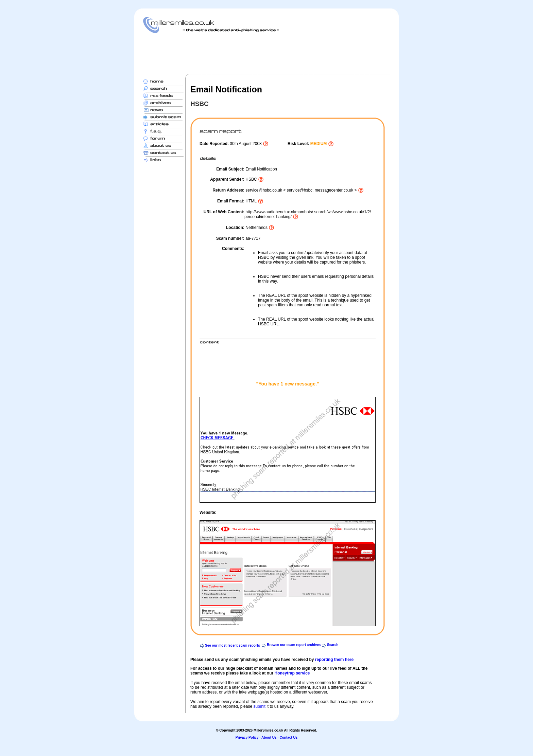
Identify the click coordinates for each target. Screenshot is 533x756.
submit (259, 706)
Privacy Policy (247, 737)
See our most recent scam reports (233, 645)
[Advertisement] (266, 53)
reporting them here (334, 660)
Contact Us (288, 737)
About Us (269, 737)
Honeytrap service (292, 673)
